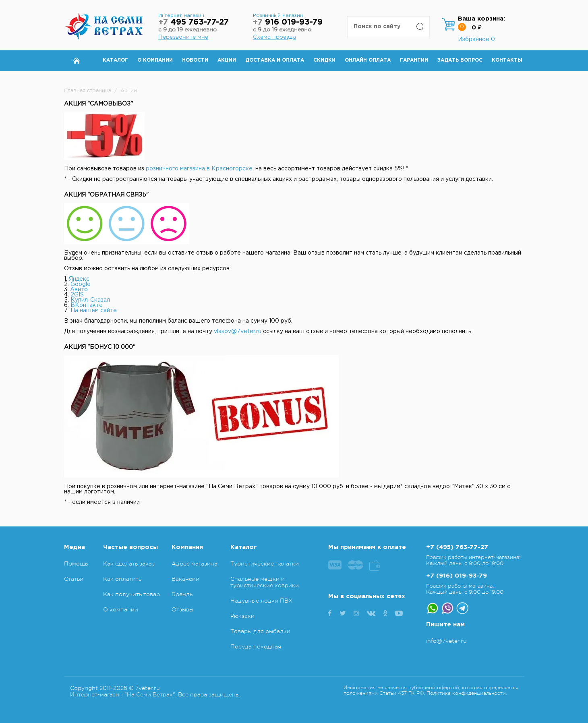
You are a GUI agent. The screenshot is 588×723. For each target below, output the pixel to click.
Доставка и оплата (275, 60)
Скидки (324, 60)
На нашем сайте (94, 311)
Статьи (74, 579)
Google (81, 284)
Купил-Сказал (90, 300)
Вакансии (185, 579)
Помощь (76, 563)
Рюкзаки (242, 616)
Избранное (476, 39)
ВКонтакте (87, 305)
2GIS (77, 295)
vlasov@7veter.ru (238, 331)
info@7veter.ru (446, 641)
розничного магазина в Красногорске (199, 169)
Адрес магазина (195, 563)
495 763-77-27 (194, 22)
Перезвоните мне (183, 37)
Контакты (507, 60)
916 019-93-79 (288, 22)
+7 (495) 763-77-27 (457, 547)
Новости (195, 60)
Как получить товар (131, 594)
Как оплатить (122, 579)
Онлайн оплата (368, 60)
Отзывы (182, 609)
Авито (79, 290)
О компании (155, 60)
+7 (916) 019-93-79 (457, 576)
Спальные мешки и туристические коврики (265, 582)
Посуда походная (256, 646)
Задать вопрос (460, 60)
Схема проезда (274, 37)
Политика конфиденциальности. (467, 693)
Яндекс (79, 279)
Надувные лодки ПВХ (261, 601)
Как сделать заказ (129, 563)
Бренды (183, 594)
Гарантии (414, 60)
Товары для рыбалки (260, 631)
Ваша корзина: (481, 19)
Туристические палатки (265, 563)
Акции (227, 60)
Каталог (115, 60)
